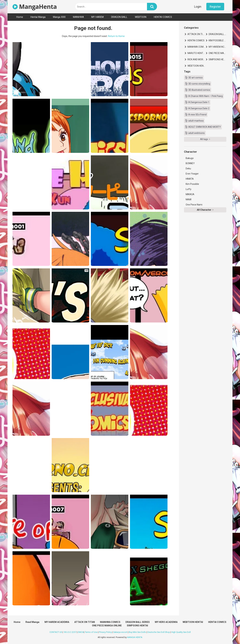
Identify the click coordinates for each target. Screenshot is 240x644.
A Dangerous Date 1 (199, 102)
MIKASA (190, 194)
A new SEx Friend (197, 115)
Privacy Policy (105, 632)
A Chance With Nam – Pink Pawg (205, 96)
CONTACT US (56, 632)
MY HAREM (97, 17)
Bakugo (190, 158)
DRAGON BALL (119, 17)
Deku (188, 168)
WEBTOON (141, 17)
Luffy (188, 189)
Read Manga (32, 622)
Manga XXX (59, 17)
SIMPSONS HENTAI (217, 59)
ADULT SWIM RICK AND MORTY (205, 127)
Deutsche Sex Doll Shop (159, 632)
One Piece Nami (194, 205)
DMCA (81, 632)
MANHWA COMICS (196, 47)
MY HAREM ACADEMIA (217, 47)
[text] (111, 7)
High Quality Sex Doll (181, 632)
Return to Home (116, 36)
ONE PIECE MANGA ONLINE (217, 53)
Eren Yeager (192, 174)
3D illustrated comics (199, 90)
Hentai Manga (38, 17)
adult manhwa (196, 121)
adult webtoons (196, 133)
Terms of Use (91, 632)
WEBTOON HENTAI (196, 66)
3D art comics (195, 78)
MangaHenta (35, 7)
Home (20, 17)
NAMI (188, 199)
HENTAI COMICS (163, 17)
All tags (205, 139)
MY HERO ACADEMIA (166, 622)
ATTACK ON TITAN (196, 34)
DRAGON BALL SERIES (217, 34)
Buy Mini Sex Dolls (137, 632)
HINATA (190, 179)
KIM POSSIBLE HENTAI (217, 40)
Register (215, 7)
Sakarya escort (120, 632)
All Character (205, 210)
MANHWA (78, 17)
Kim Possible (192, 184)
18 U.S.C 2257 (70, 632)
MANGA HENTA (135, 637)
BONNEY (190, 163)
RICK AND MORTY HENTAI (196, 59)
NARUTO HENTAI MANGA (196, 53)
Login (198, 7)
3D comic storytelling (199, 84)
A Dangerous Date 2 (199, 108)
